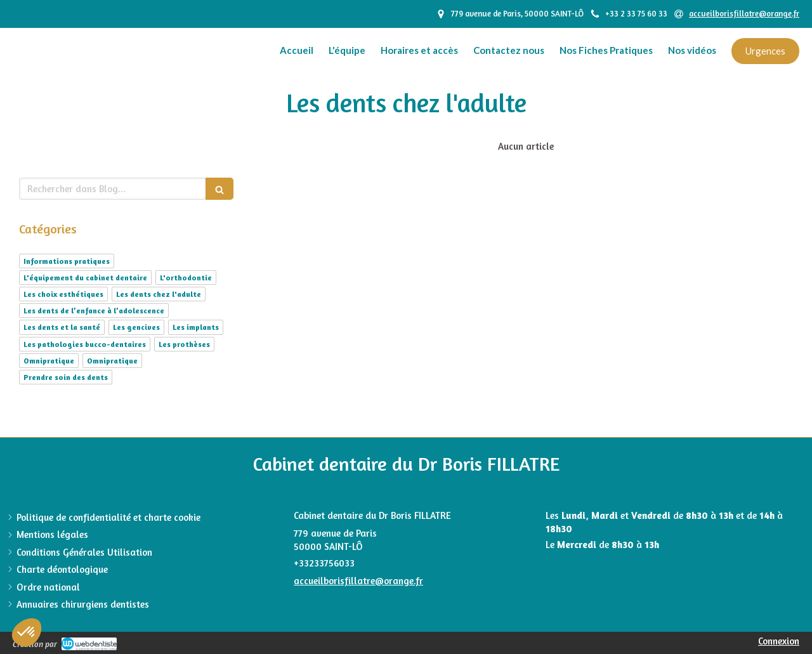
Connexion (779, 641)
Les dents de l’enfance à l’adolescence (94, 311)
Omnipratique (49, 361)
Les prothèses (184, 344)
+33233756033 (324, 563)
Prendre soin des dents (66, 377)
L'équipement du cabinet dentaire (85, 278)
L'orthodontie (186, 278)
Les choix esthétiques (63, 294)
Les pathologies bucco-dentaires (85, 344)
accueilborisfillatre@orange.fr (358, 581)
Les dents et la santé (62, 327)
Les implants (196, 327)
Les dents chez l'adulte (159, 294)
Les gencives (136, 327)
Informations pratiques (67, 261)
